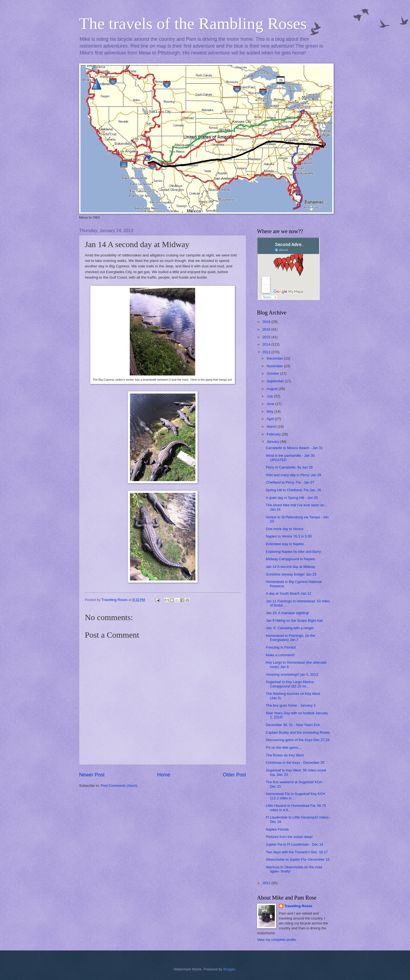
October (273, 373)
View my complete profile (277, 940)
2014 (267, 344)
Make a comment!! (280, 655)
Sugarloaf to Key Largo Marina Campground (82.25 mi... (290, 684)
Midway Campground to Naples (290, 559)
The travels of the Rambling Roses (193, 24)
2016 (267, 329)
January (273, 442)
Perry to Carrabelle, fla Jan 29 (289, 467)
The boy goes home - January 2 (291, 705)
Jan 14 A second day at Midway (290, 567)
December (275, 358)
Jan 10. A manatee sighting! (287, 613)
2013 (267, 352)
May (270, 411)
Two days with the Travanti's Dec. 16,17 (297, 852)
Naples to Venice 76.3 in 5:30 (289, 536)
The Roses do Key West (285, 755)
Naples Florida (277, 829)
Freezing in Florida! (281, 647)
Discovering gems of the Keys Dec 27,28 (298, 740)
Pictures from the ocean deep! (289, 837)
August (273, 389)
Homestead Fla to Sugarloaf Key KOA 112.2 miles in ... (295, 796)
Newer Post (92, 775)
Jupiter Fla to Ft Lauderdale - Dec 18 (294, 844)
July (270, 396)
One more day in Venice (285, 529)
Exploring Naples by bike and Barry (293, 552)
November (275, 366)
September (276, 381)
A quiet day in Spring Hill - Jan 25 (292, 498)
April (271, 419)
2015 (267, 337)
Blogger (229, 969)
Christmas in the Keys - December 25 (295, 763)
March (272, 427)
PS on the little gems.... (284, 748)
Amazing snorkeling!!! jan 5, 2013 (292, 674)
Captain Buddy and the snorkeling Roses (298, 732)
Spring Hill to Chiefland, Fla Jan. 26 (293, 490)
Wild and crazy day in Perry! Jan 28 (294, 475)
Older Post (234, 775)
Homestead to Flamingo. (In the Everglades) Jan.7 (290, 638)
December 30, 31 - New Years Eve (293, 725)
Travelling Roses (298, 906)
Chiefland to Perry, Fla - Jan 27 (290, 482)
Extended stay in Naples (285, 544)
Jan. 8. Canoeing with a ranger (290, 628)
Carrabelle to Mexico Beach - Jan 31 (294, 448)
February (274, 434)
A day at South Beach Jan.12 (288, 593)
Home (164, 775)
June (271, 404)
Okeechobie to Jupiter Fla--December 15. (298, 859)
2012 (267, 883)
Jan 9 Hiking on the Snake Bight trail (294, 621)
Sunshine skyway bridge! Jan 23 (291, 574)
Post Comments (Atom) (119, 786)
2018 (267, 322)
